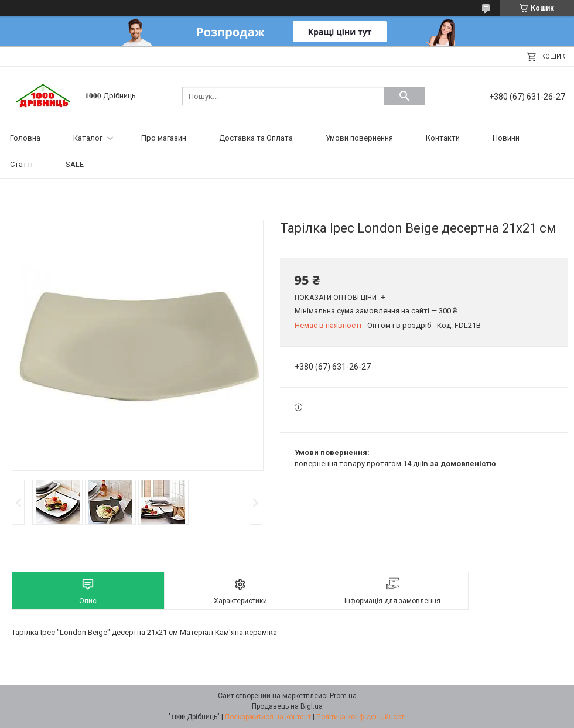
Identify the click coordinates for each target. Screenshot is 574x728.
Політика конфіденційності (361, 717)
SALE (75, 164)
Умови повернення (359, 138)
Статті (21, 164)
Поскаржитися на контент (268, 717)
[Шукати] (405, 96)
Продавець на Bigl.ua (287, 706)
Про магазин (164, 138)
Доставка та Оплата (256, 138)
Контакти (443, 138)
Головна (25, 138)
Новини (506, 138)
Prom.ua (343, 696)
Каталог (88, 138)
